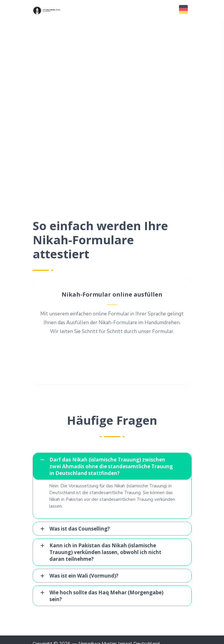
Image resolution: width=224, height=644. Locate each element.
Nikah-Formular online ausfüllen (112, 294)
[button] (183, 9)
